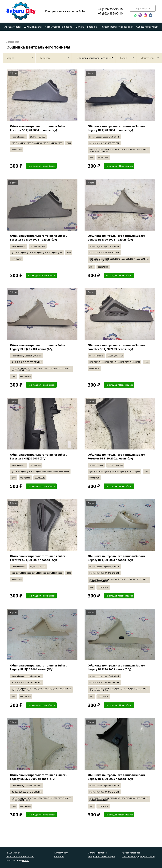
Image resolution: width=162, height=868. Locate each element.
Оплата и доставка (97, 853)
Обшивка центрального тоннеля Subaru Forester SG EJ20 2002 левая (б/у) (116, 456)
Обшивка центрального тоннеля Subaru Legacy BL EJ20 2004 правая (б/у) (116, 128)
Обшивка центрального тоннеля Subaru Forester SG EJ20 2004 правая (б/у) (39, 128)
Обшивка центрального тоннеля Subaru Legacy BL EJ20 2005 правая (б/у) (116, 777)
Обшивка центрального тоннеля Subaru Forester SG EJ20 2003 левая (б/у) (116, 347)
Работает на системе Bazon (20, 857)
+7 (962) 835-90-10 (110, 13)
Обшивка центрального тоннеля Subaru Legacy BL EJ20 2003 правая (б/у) (39, 777)
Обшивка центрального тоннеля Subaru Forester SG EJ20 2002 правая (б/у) (39, 558)
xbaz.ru (26, 860)
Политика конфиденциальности (138, 857)
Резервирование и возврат (101, 857)
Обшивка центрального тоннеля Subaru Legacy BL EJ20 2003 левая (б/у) (116, 667)
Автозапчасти (13, 42)
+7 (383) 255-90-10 (110, 9)
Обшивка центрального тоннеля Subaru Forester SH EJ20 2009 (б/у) (39, 456)
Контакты (59, 857)
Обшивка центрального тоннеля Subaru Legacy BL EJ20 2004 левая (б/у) (39, 347)
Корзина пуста (143, 8)
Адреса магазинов (131, 853)
